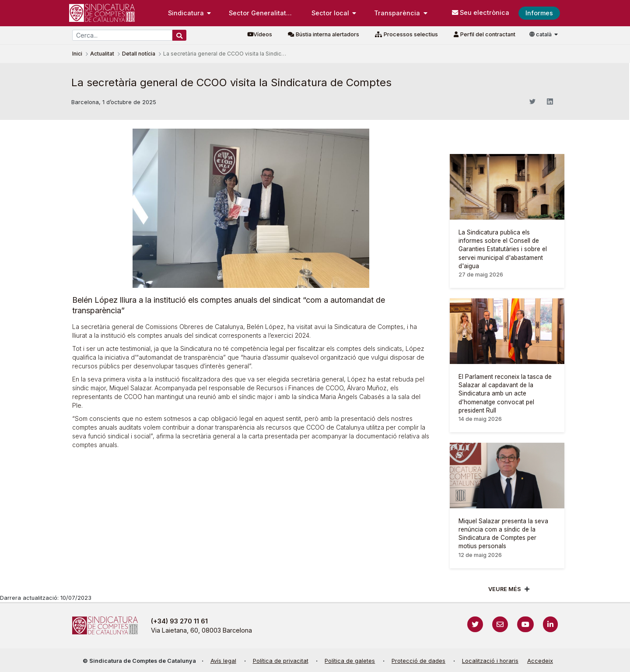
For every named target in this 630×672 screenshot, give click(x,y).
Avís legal (223, 661)
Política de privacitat (281, 661)
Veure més (505, 589)
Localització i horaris (490, 661)
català (541, 34)
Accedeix (540, 661)
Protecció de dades (418, 661)
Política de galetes (350, 661)
